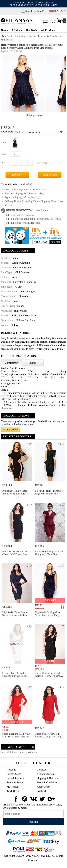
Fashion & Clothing (16, 36)
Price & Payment (15, 778)
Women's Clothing (36, 36)
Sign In (29, 11)
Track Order (13, 791)
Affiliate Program (46, 774)
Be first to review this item (30, 132)
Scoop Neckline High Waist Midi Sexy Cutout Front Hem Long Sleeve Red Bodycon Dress (17, 738)
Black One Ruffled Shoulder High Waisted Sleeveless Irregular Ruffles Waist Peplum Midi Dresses (49, 495)
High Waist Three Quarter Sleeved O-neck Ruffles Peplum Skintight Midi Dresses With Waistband (15, 617)
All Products (48, 30)
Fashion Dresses (55, 36)
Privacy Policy (14, 774)
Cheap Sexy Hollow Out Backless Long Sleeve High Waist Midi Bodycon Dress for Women (49, 738)
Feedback (42, 791)
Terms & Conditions (47, 782)
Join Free (42, 11)
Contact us (42, 770)
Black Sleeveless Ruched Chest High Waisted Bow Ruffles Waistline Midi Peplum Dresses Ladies (15, 556)
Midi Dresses (7, 40)
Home (4, 30)
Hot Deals (32, 30)
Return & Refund (15, 782)
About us (11, 770)
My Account (13, 787)
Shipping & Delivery (47, 778)
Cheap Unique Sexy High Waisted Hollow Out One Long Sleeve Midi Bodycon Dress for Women (49, 677)
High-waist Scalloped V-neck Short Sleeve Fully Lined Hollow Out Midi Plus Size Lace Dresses (49, 617)
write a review (11, 429)
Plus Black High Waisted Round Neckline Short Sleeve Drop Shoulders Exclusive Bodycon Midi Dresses (17, 495)
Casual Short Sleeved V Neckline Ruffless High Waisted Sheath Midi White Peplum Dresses (16, 677)
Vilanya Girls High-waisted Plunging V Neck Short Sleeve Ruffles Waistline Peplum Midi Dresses (49, 556)
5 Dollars (17, 30)
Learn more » (41, 210)
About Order (43, 787)
